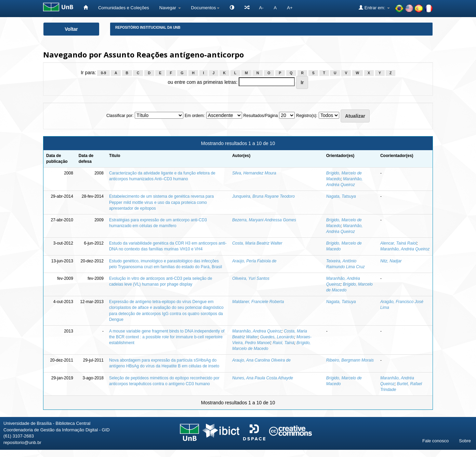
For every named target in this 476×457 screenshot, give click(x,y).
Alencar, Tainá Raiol (398, 243)
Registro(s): (307, 116)
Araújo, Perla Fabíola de (254, 261)
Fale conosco (435, 441)
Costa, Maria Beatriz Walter (257, 243)
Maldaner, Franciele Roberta (258, 302)
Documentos (205, 8)
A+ (290, 8)
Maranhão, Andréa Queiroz (405, 249)
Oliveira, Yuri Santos (251, 278)
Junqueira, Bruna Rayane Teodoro (263, 196)
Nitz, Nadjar (391, 261)
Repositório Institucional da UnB (148, 28)
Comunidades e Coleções (124, 8)
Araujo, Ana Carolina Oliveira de (261, 360)
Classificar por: (120, 116)
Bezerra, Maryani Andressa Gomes (264, 220)
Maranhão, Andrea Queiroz (257, 331)
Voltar (71, 29)
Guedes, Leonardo (277, 337)
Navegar (170, 8)
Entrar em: (374, 8)
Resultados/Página (261, 116)
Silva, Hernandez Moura (254, 173)
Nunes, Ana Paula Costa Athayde (263, 378)
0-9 (103, 73)
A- (261, 8)
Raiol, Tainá (283, 343)
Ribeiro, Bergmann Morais (350, 360)
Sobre (465, 441)
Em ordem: (195, 116)
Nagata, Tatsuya (341, 196)
